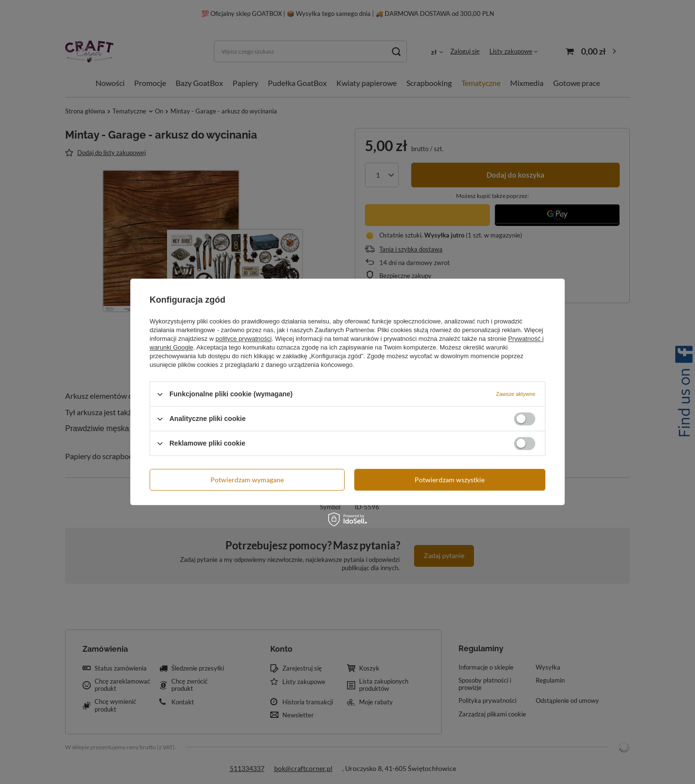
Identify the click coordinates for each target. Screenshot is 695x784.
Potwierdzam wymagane (247, 480)
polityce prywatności (244, 339)
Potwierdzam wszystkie (450, 480)
